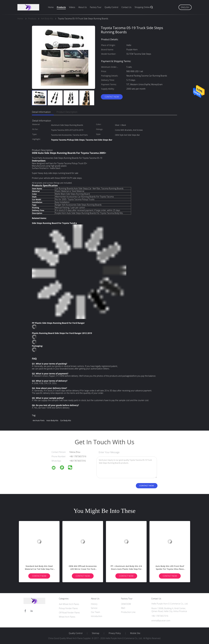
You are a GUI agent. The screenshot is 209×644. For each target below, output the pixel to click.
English (185, 7)
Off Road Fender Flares (69, 613)
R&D (123, 608)
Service (94, 608)
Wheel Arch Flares (67, 617)
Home (51, 7)
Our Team (95, 612)
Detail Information (41, 112)
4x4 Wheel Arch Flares (69, 604)
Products (61, 7)
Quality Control (111, 7)
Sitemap (96, 633)
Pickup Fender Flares (68, 608)
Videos (72, 7)
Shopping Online (142, 7)
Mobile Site (135, 633)
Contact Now (112, 97)
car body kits (66, 420)
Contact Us (126, 7)
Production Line (128, 612)
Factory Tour (96, 7)
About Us (82, 7)
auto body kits (52, 420)
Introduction (97, 616)
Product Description (67, 112)
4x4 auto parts (39, 420)
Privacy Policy (115, 633)
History (94, 604)
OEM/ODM (126, 604)
